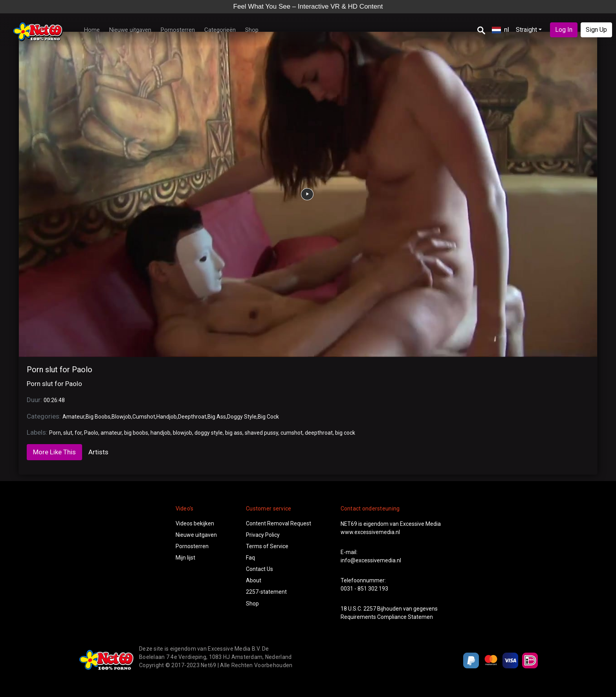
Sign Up (596, 30)
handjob (160, 433)
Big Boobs (98, 417)
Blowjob (121, 417)
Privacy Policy (263, 535)
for (78, 433)
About (254, 580)
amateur (111, 433)
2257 (370, 609)
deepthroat (319, 433)
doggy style (209, 433)
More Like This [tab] (54, 452)
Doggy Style (242, 417)
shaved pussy (261, 433)
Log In (564, 30)
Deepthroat (192, 417)
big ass (234, 433)
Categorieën (220, 30)
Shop (252, 30)
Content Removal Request (279, 523)
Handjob (167, 417)
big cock (345, 433)
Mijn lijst (185, 558)
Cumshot (144, 417)
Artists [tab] (98, 452)
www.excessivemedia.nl (370, 532)
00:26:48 (54, 400)
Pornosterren (178, 30)
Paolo (91, 433)
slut (68, 433)
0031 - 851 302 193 (364, 589)
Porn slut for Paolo (60, 370)
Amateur (73, 417)
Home (92, 30)
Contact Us (259, 569)
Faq (250, 558)
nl (500, 29)
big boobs (136, 433)
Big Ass (217, 417)
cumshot (291, 433)
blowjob (182, 433)
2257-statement (266, 592)
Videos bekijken (195, 523)
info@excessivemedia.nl (371, 560)
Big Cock (268, 417)
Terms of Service (267, 546)
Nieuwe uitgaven (130, 30)
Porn (55, 433)
